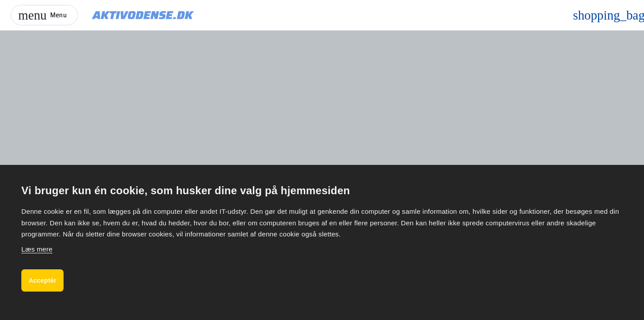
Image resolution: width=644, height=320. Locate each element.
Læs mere (37, 246)
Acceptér (45, 279)
